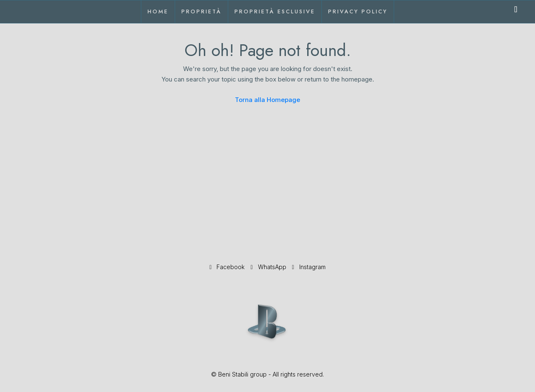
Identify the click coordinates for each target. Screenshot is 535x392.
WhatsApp (269, 267)
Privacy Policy (358, 11)
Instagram (309, 267)
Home (158, 11)
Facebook (228, 267)
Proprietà (201, 11)
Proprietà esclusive (275, 11)
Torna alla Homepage (267, 100)
